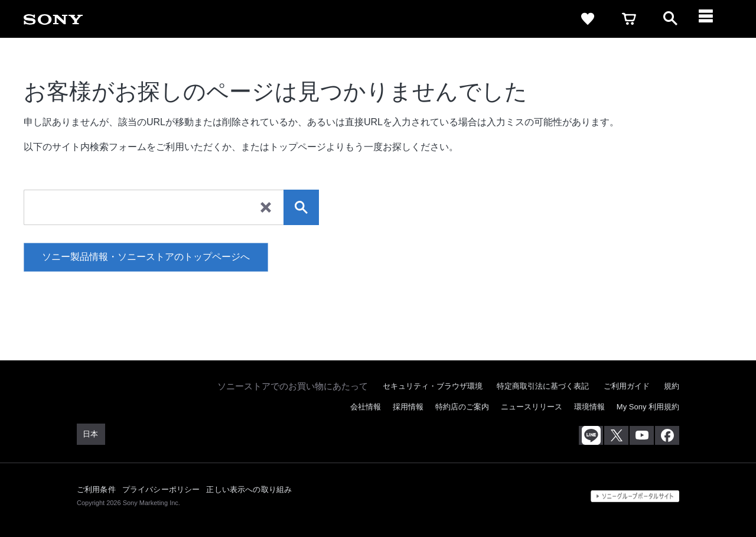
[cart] (629, 19)
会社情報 (366, 407)
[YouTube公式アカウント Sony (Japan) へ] (642, 435)
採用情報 (408, 407)
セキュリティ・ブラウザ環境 (433, 386)
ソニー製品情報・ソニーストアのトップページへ (146, 257)
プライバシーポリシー (161, 489)
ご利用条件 (96, 489)
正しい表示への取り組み (249, 489)
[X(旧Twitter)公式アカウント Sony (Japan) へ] (616, 435)
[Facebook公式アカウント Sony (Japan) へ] (667, 435)
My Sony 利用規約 (648, 407)
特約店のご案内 (462, 407)
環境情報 (589, 407)
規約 (672, 386)
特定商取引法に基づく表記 (543, 386)
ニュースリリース (532, 407)
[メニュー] (712, 19)
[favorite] (588, 19)
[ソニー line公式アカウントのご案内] (591, 435)
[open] (670, 19)
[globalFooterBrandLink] (635, 496)
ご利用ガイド (627, 386)
